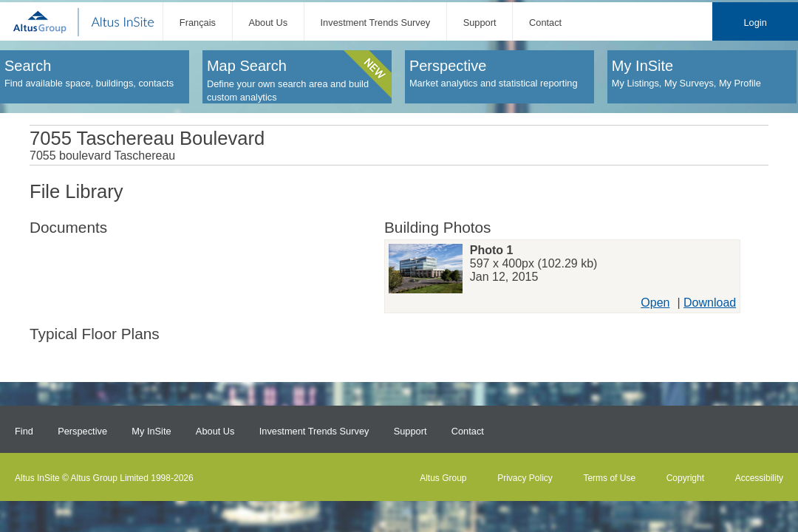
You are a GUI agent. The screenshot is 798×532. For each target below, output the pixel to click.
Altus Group (443, 478)
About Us (268, 23)
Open (655, 303)
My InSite (151, 431)
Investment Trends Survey (376, 23)
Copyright (685, 478)
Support (480, 23)
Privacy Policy (525, 478)
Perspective (82, 431)
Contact (545, 23)
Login (755, 23)
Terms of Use (609, 478)
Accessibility (759, 478)
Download (710, 303)
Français (198, 23)
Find (24, 431)
